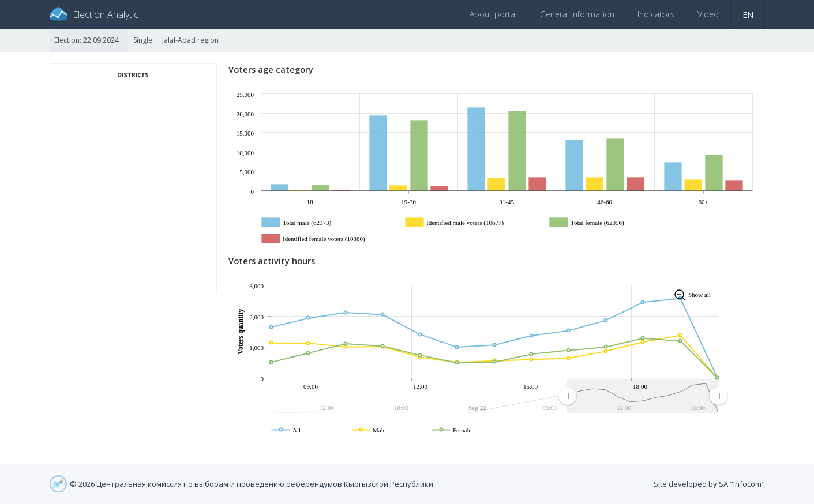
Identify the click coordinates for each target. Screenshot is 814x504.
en (748, 15)
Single (143, 40)
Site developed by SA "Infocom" (709, 484)
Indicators (656, 14)
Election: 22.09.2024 (87, 40)
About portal (493, 14)
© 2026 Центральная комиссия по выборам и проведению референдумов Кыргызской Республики (252, 484)
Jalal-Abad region (190, 40)
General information (577, 14)
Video (708, 14)
